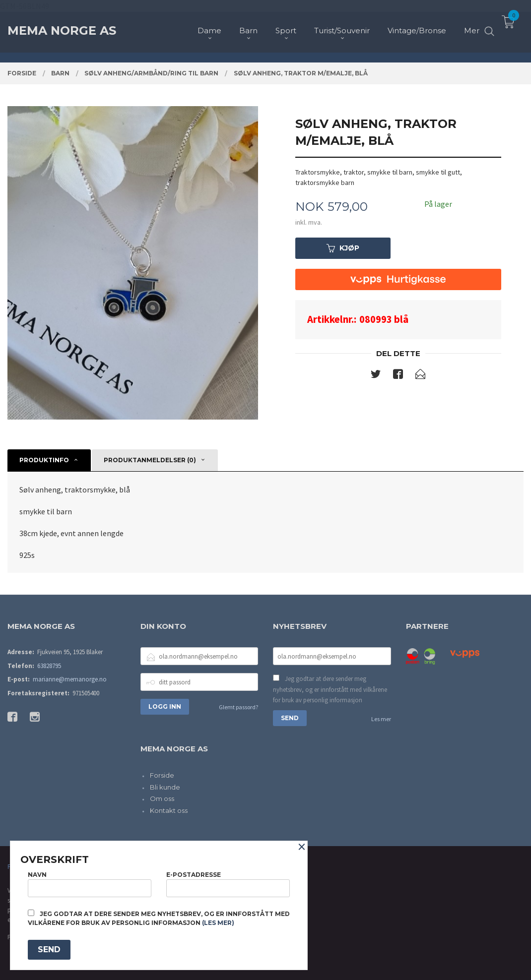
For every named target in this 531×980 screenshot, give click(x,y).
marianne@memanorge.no (70, 679)
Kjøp (343, 248)
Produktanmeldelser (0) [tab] (150, 460)
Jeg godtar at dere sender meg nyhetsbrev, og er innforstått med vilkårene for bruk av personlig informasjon (330, 689)
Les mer (381, 719)
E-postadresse (228, 884)
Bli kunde (165, 787)
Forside (162, 775)
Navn (90, 884)
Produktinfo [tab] (44, 460)
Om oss (162, 798)
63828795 (49, 666)
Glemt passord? (238, 707)
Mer (472, 25)
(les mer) (218, 923)
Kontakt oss (169, 810)
